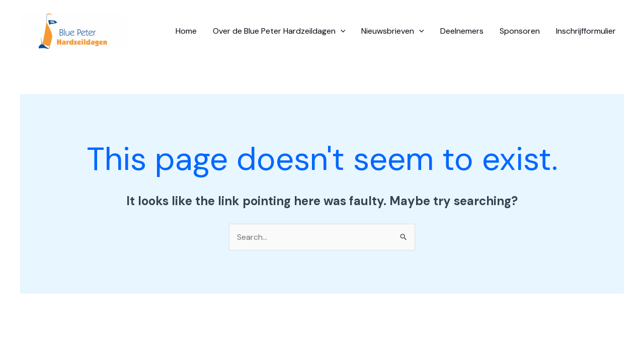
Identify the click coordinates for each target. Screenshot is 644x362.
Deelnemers (462, 31)
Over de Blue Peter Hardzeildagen (279, 31)
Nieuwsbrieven (393, 31)
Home (186, 31)
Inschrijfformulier (586, 31)
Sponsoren (520, 31)
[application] (341, 31)
